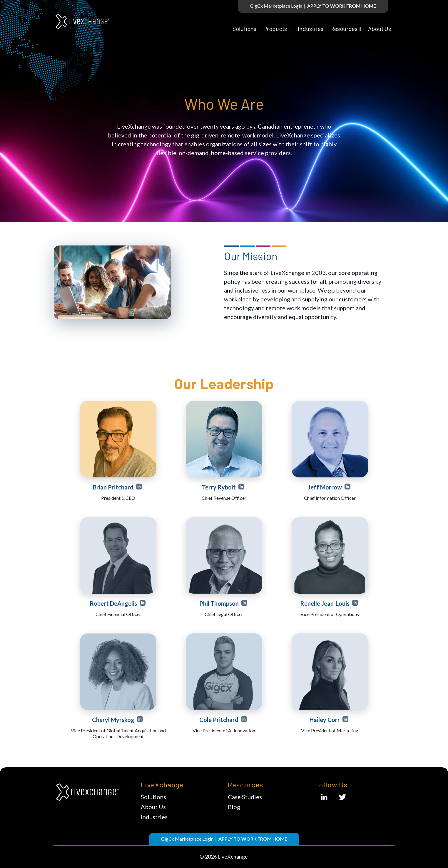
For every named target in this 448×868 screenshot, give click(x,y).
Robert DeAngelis (114, 603)
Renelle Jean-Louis (325, 603)
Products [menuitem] (275, 24)
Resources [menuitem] (344, 24)
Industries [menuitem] (311, 24)
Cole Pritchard (219, 720)
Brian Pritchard (114, 487)
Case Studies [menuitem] (245, 797)
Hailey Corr (325, 720)
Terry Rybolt (219, 487)
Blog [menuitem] (234, 807)
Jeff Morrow (325, 487)
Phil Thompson (220, 603)
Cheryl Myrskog (114, 720)
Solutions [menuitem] (244, 24)
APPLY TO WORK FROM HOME (342, 6)
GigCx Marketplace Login (276, 6)
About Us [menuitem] (380, 24)
